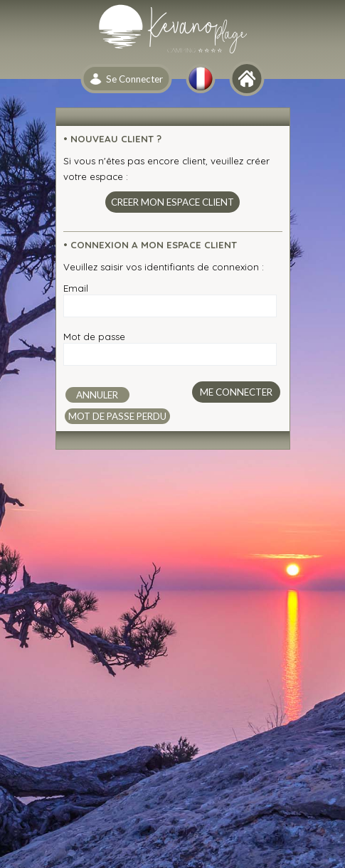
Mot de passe (94, 337)
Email (76, 288)
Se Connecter (134, 79)
